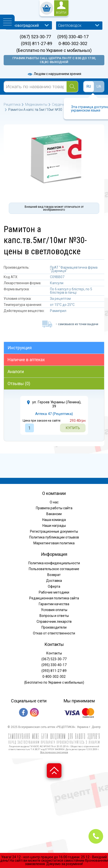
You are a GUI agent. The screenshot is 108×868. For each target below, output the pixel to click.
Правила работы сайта (54, 508)
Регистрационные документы (54, 531)
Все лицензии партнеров (54, 752)
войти (61, 13)
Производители (54, 627)
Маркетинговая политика (54, 543)
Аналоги (16, 372)
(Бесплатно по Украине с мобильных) (54, 50)
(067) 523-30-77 (35, 37)
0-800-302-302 (73, 44)
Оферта (54, 586)
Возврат (54, 575)
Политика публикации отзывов (54, 537)
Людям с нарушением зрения (54, 74)
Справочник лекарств (54, 622)
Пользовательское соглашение (54, 569)
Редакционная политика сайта (54, 598)
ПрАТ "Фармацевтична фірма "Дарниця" (74, 269)
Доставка (54, 581)
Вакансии (54, 514)
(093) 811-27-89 (37, 44)
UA (99, 86)
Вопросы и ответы (54, 616)
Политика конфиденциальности (54, 563)
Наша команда (54, 520)
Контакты (54, 653)
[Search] (72, 87)
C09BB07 (57, 277)
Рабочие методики (54, 592)
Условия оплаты (54, 610)
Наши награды (54, 526)
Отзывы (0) (19, 383)
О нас (54, 502)
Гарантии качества (54, 604)
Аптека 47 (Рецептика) (54, 414)
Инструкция (20, 348)
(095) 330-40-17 (73, 37)
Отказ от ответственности (54, 633)
